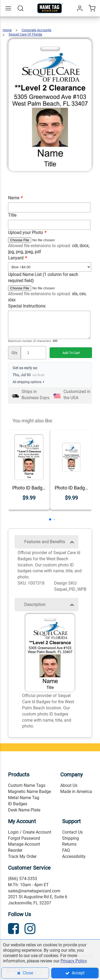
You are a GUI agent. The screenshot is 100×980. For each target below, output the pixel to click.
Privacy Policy (74, 961)
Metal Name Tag (24, 798)
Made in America (76, 792)
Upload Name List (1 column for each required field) (43, 278)
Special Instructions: (27, 306)
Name (15, 198)
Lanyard (17, 258)
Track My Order (22, 856)
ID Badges (18, 804)
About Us (69, 785)
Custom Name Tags (27, 785)
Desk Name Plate (24, 810)
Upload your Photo (27, 233)
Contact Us (72, 832)
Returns (69, 844)
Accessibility (74, 856)
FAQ (66, 850)
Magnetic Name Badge (29, 792)
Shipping (71, 838)
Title (12, 215)
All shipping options (29, 382)
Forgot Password (24, 838)
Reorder (15, 850)
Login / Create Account (30, 832)
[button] (50, 519)
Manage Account (24, 844)
